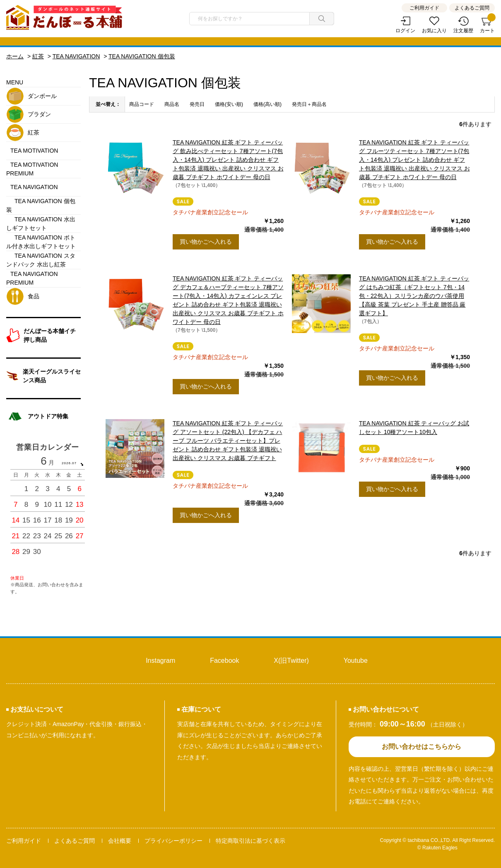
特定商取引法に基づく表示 (250, 841)
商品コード (142, 104)
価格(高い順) (267, 104)
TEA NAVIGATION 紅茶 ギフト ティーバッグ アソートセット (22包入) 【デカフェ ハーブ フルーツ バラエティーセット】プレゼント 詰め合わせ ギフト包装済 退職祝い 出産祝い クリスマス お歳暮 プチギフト (228, 441)
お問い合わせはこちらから (422, 747)
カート (487, 25)
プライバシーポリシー (173, 841)
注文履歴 (463, 31)
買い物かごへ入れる (206, 242)
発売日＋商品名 (309, 104)
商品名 (172, 104)
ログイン (405, 31)
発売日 (197, 104)
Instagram (160, 661)
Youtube (356, 661)
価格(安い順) (229, 104)
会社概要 (120, 841)
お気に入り (434, 31)
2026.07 (69, 463)
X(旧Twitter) (291, 661)
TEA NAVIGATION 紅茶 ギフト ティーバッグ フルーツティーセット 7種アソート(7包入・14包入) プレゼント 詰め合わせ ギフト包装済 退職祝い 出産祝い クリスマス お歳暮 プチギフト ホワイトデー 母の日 (414, 160)
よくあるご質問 (472, 8)
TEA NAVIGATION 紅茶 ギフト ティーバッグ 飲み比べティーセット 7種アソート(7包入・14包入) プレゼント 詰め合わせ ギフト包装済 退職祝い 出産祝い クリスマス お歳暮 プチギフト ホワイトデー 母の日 (228, 160)
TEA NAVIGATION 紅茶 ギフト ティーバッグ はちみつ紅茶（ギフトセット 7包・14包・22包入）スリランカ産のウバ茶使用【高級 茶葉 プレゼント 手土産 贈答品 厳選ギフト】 (414, 296)
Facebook (224, 661)
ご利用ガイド (424, 8)
